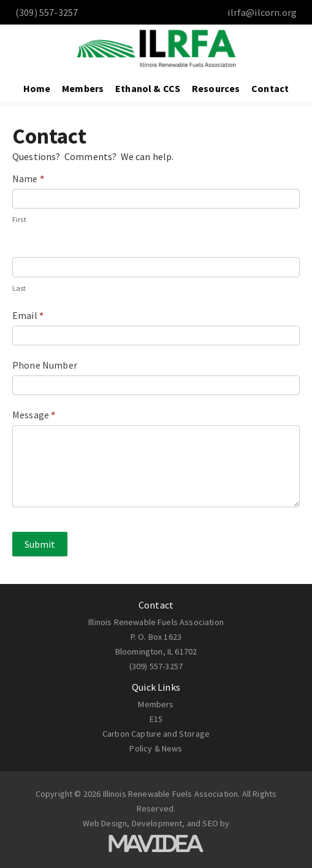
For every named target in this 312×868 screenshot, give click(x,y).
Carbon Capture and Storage (156, 734)
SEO (210, 823)
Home (37, 88)
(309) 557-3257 (156, 666)
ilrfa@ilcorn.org (262, 12)
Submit (40, 544)
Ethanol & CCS (148, 88)
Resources (216, 88)
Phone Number (45, 365)
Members (83, 88)
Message (34, 415)
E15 (156, 719)
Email (28, 315)
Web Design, (106, 823)
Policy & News (156, 748)
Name (28, 179)
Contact (270, 88)
